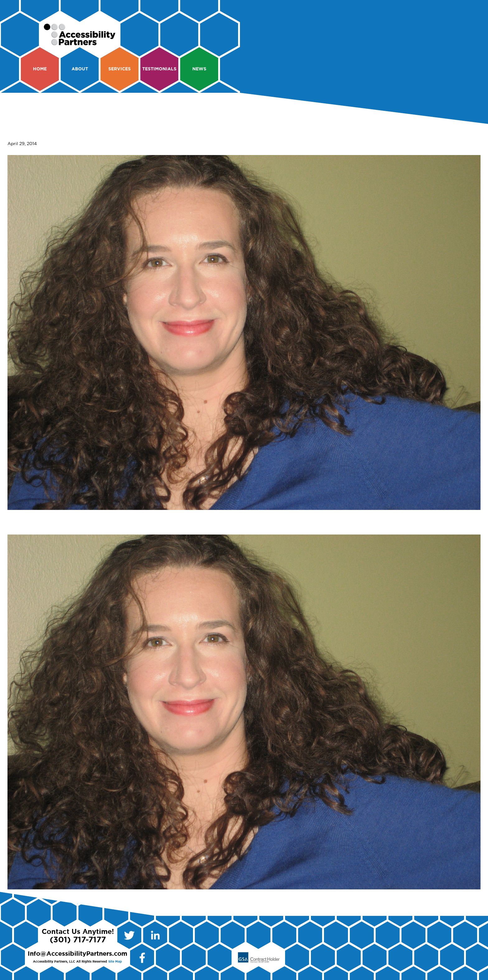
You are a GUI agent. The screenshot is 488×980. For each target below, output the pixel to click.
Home (40, 69)
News (199, 69)
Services (120, 69)
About (80, 69)
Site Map (115, 962)
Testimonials (159, 69)
